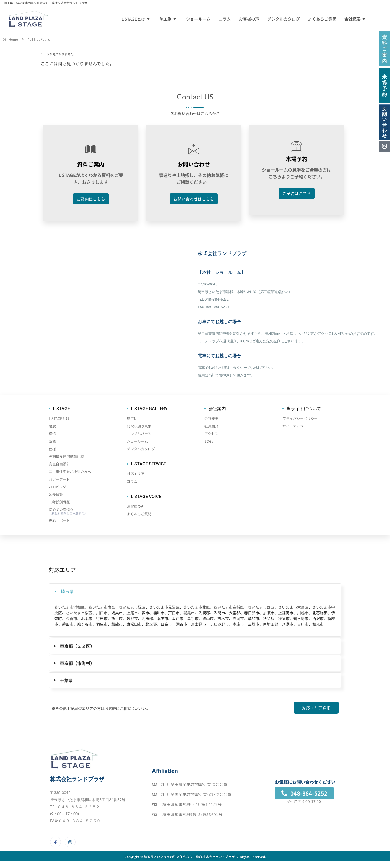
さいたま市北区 (197, 608)
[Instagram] (70, 843)
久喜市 (71, 619)
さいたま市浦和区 (70, 608)
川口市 (102, 613)
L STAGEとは (136, 19)
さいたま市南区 (102, 608)
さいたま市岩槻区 (229, 608)
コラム (225, 19)
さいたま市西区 (261, 608)
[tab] (195, 592)
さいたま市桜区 (79, 613)
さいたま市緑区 (132, 608)
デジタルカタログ (284, 19)
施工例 (168, 19)
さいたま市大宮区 (293, 608)
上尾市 (132, 613)
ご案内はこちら (91, 200)
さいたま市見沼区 (164, 608)
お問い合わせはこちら (194, 200)
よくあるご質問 (322, 19)
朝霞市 (189, 613)
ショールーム (198, 19)
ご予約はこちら (297, 194)
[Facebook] (56, 843)
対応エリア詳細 (316, 708)
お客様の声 (249, 19)
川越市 (303, 613)
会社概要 (355, 19)
